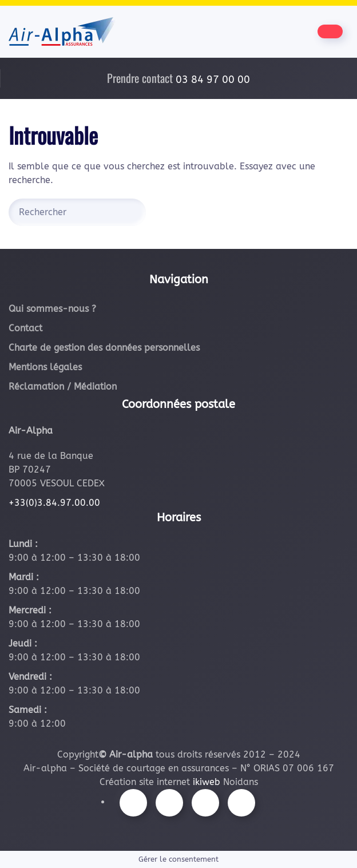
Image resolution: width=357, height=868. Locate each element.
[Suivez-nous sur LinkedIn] (241, 803)
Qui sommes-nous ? (52, 309)
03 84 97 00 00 (213, 80)
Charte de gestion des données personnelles (104, 348)
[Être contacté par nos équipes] (330, 31)
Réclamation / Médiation (63, 387)
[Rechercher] (77, 212)
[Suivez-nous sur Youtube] (205, 803)
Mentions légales (45, 367)
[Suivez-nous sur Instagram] (169, 803)
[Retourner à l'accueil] (63, 31)
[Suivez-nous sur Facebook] (133, 803)
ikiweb (207, 782)
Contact (25, 328)
